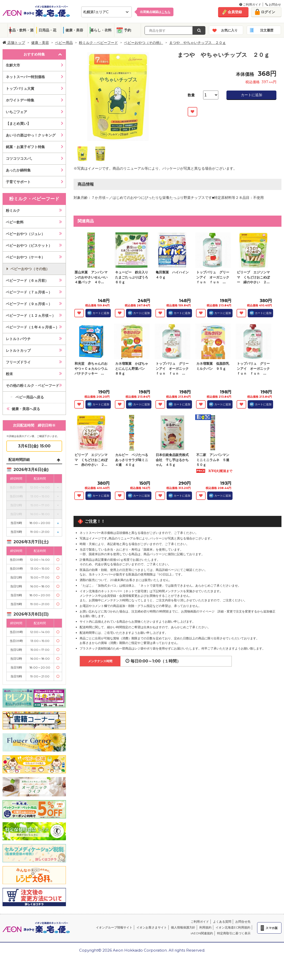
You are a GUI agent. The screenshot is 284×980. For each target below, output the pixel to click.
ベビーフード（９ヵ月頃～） (29, 304)
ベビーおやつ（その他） (144, 43)
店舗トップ (14, 43)
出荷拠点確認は (155, 12)
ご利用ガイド (250, 4)
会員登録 (235, 12)
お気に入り (229, 30)
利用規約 (205, 927)
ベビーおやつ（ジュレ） (25, 234)
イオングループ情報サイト (114, 927)
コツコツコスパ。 (20, 159)
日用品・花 (47, 30)
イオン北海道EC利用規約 (233, 927)
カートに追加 (252, 95)
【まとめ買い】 (18, 124)
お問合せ (273, 4)
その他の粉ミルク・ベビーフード (32, 386)
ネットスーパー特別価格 (25, 77)
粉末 (9, 374)
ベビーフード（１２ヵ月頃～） (31, 316)
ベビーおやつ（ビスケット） (29, 246)
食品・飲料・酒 (21, 30)
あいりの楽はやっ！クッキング (31, 135)
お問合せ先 (243, 922)
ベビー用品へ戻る (30, 397)
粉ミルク (13, 211)
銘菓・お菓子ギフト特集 (25, 147)
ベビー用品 (64, 43)
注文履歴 (267, 30)
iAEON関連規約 (202, 933)
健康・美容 (74, 30)
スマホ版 (272, 928)
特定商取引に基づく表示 (234, 933)
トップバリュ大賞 (20, 89)
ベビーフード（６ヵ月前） (27, 281)
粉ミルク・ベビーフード (98, 43)
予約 (128, 30)
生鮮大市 (13, 65)
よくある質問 (222, 922)
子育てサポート (18, 182)
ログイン (268, 12)
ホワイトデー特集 (20, 100)
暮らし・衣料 (101, 30)
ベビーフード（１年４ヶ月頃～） (32, 327)
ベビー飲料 (15, 222)
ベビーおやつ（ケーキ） (25, 257)
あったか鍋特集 (18, 170)
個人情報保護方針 (183, 927)
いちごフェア (16, 112)
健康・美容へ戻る (26, 409)
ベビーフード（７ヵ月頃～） (29, 292)
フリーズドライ (18, 362)
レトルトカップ (18, 351)
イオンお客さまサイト (152, 927)
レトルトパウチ (18, 339)
